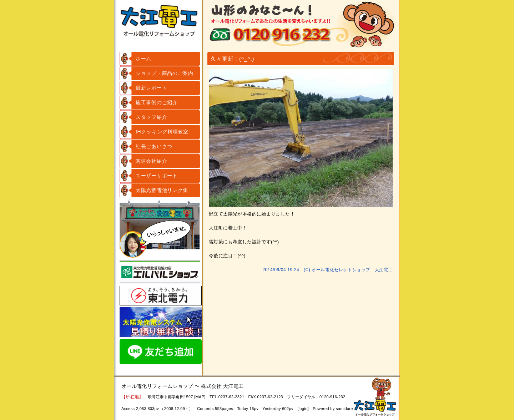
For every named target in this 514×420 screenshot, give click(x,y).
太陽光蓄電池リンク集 (162, 190)
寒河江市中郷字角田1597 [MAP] (177, 397)
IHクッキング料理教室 (162, 132)
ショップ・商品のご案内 (165, 73)
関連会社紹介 (151, 161)
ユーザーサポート (157, 176)
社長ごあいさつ (154, 146)
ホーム (143, 59)
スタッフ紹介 (151, 117)
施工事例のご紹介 (157, 102)
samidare (344, 409)
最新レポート (151, 88)
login (303, 409)
